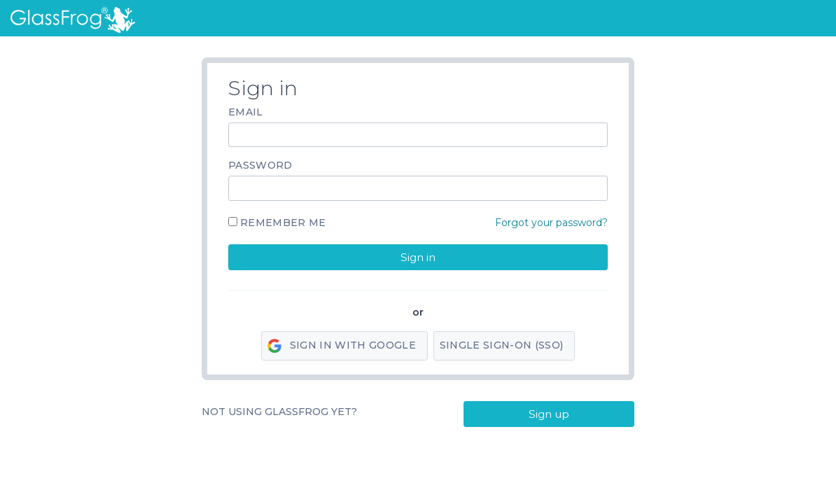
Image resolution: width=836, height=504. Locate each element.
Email (246, 112)
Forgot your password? (551, 223)
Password (260, 165)
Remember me (283, 223)
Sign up (549, 414)
